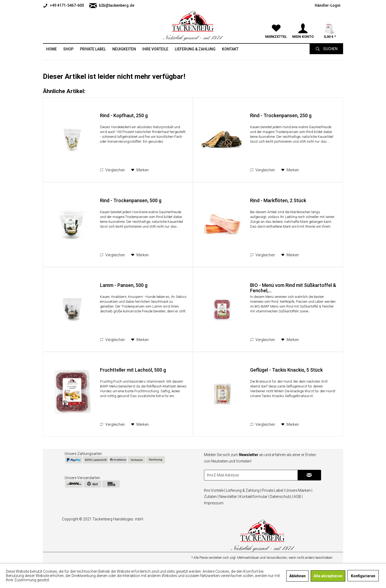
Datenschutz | (281, 497)
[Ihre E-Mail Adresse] (251, 475)
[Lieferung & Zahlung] (195, 49)
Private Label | (273, 490)
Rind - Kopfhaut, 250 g (124, 116)
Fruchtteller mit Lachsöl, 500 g (133, 370)
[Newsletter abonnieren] (309, 475)
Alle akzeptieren (328, 576)
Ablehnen (297, 576)
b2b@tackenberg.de (112, 6)
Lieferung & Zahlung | (244, 490)
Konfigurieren (363, 576)
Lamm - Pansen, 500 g (124, 285)
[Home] (51, 49)
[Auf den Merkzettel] (140, 170)
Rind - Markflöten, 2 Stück (278, 201)
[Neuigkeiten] (124, 49)
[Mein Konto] (303, 21)
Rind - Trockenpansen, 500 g (131, 201)
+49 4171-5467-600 (63, 6)
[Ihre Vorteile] (155, 49)
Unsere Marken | (299, 490)
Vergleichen (112, 170)
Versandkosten (277, 558)
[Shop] (68, 49)
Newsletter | (229, 497)
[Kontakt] (230, 49)
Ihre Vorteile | (215, 490)
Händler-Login (328, 5)
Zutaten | (211, 497)
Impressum (214, 503)
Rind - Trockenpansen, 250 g (281, 116)
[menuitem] (65, 5)
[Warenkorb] (330, 21)
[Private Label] (93, 49)
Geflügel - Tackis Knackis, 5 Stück (286, 370)
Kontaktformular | (254, 497)
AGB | (298, 497)
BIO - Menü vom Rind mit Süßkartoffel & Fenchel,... (293, 288)
